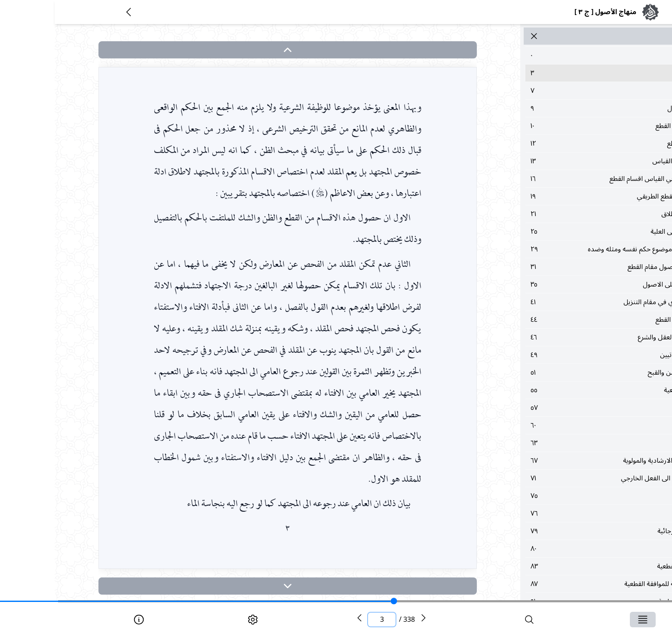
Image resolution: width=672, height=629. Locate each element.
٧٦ (571, 513)
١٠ (571, 126)
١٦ (571, 179)
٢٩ (571, 249)
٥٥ (571, 390)
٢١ (571, 214)
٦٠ (571, 425)
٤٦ (571, 337)
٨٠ (571, 549)
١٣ (571, 161)
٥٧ (571, 408)
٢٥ (571, 232)
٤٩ (571, 355)
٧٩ (571, 531)
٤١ (571, 302)
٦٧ (571, 461)
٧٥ (571, 496)
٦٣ (571, 443)
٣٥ (571, 284)
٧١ (571, 478)
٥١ (571, 373)
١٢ (571, 144)
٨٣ (571, 566)
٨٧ (571, 584)
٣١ (571, 267)
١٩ (571, 196)
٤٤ (571, 320)
